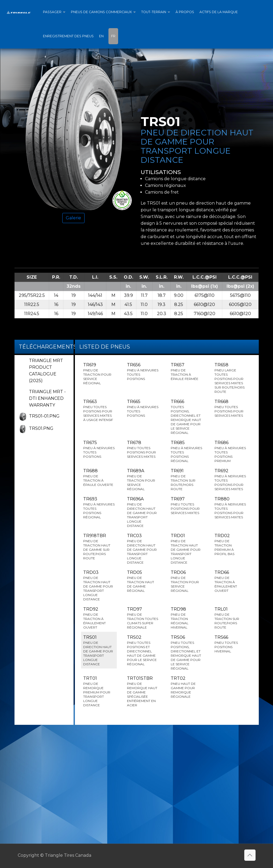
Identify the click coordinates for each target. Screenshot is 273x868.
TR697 (186, 506)
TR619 (99, 374)
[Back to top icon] (250, 855)
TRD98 (186, 618)
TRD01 (186, 549)
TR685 (186, 452)
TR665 (143, 408)
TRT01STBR (143, 692)
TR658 (230, 378)
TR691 (186, 480)
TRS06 (186, 653)
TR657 (186, 372)
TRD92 (99, 618)
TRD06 (186, 581)
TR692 (230, 480)
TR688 (99, 478)
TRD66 (230, 581)
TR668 (230, 408)
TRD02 (230, 545)
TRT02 (186, 687)
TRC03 (143, 549)
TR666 (186, 417)
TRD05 (143, 581)
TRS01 (99, 651)
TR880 (230, 508)
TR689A (143, 480)
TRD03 (99, 586)
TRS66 (230, 644)
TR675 (99, 449)
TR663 (99, 411)
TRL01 (230, 618)
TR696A (143, 512)
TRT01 (99, 692)
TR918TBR (99, 547)
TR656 (143, 372)
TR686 (230, 452)
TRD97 (143, 618)
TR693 (99, 508)
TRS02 (143, 651)
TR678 (143, 449)
